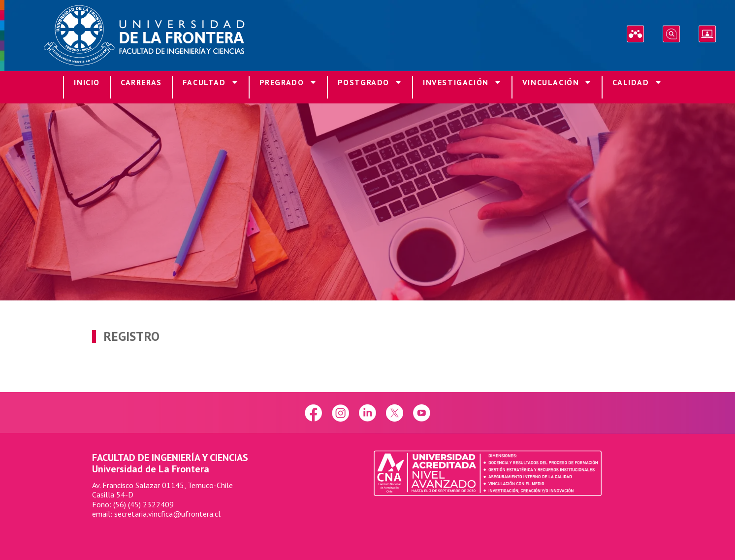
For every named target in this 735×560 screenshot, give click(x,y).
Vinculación (557, 83)
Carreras (141, 82)
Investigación (462, 83)
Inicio (87, 82)
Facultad (211, 83)
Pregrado (288, 83)
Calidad (637, 83)
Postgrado (370, 83)
